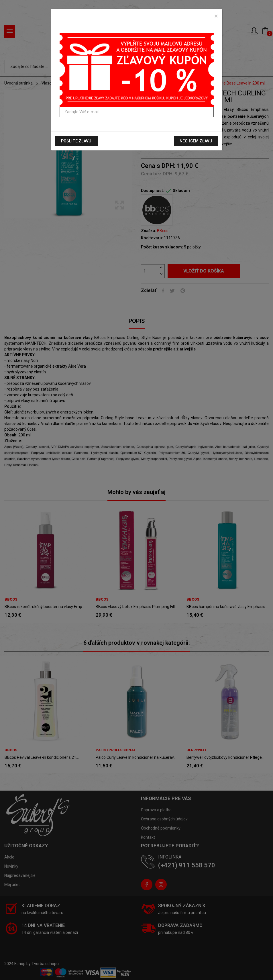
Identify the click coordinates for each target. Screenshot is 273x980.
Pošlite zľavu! (77, 141)
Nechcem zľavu (196, 141)
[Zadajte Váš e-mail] (137, 112)
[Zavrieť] (216, 16)
